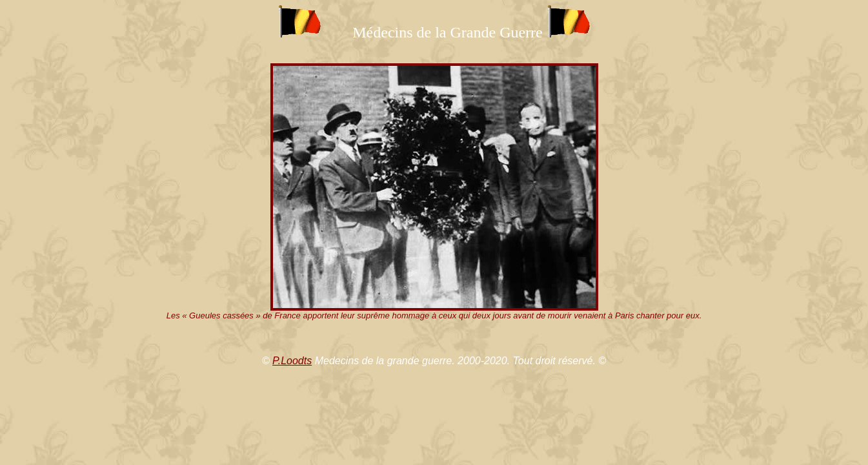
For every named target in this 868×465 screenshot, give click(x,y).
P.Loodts (292, 361)
